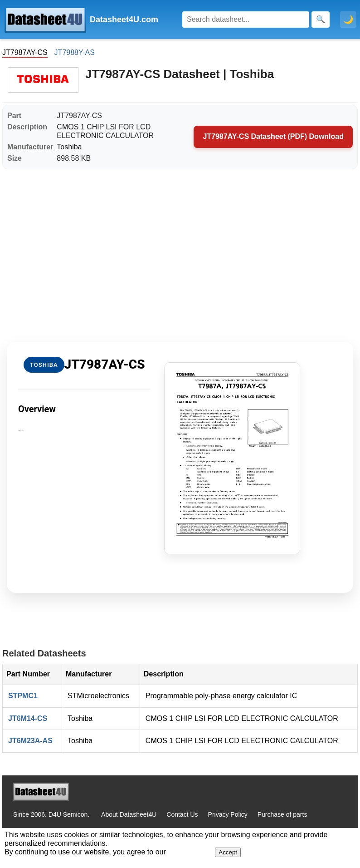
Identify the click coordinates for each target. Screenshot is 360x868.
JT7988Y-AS (75, 52)
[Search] (246, 20)
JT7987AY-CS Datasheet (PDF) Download (273, 136)
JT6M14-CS (28, 718)
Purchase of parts (282, 814)
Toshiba (69, 147)
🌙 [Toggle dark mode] (348, 20)
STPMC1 (23, 696)
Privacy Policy (228, 814)
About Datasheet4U (129, 814)
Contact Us (182, 814)
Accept (228, 852)
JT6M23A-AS (30, 741)
